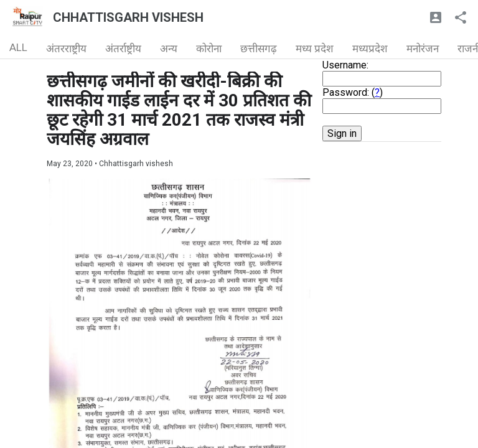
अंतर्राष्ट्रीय (123, 49)
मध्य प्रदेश (315, 49)
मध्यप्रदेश (370, 49)
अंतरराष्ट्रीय (66, 49)
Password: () (353, 92)
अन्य (169, 49)
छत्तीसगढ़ (259, 49)
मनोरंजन (423, 49)
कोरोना (209, 49)
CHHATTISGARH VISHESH (128, 17)
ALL (18, 47)
